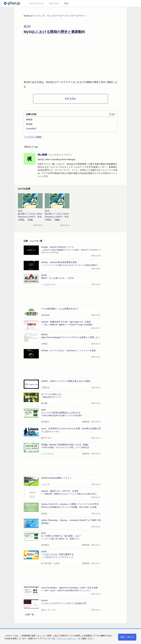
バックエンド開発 (33, 137)
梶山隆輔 (55, 155)
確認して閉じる (127, 637)
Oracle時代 (31, 129)
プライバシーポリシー (67, 638)
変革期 (29, 124)
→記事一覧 (29, 615)
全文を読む (71, 99)
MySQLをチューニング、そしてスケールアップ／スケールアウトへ (55, 16)
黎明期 (29, 120)
